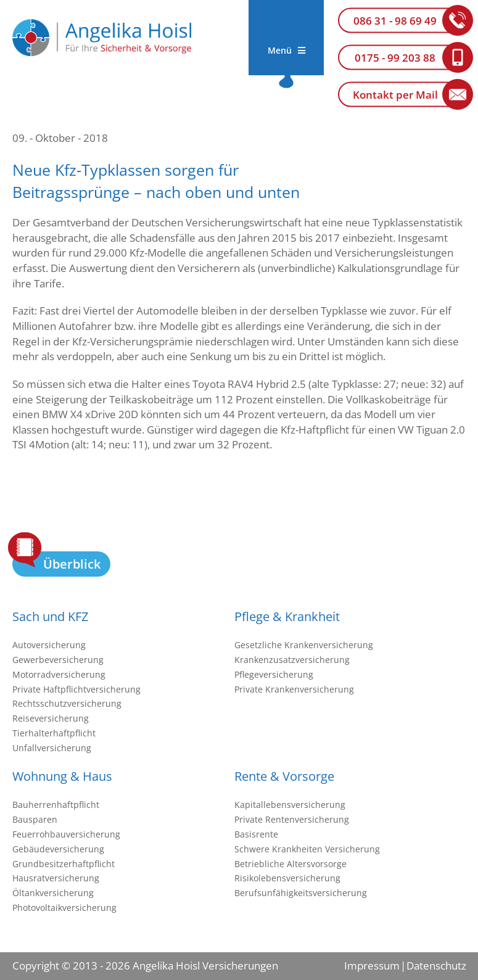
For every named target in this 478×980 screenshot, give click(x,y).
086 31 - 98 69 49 (395, 21)
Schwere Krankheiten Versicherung (307, 849)
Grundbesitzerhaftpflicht (64, 864)
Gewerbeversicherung (58, 660)
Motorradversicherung (59, 674)
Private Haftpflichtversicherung (76, 689)
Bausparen (35, 819)
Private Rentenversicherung (292, 819)
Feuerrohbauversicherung (66, 834)
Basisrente (256, 834)
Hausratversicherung (56, 878)
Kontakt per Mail (395, 95)
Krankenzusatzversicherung (292, 660)
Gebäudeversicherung (58, 849)
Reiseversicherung (51, 718)
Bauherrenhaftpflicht (56, 805)
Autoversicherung (49, 645)
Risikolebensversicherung (287, 878)
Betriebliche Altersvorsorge (291, 864)
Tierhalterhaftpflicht (54, 733)
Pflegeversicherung (274, 674)
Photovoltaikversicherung (64, 908)
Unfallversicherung (52, 748)
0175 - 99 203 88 (395, 58)
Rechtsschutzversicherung (67, 703)
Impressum (372, 966)
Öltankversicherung (53, 893)
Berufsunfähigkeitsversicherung (301, 893)
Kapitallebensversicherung (290, 805)
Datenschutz (436, 966)
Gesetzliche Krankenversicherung (304, 645)
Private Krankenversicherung (294, 689)
